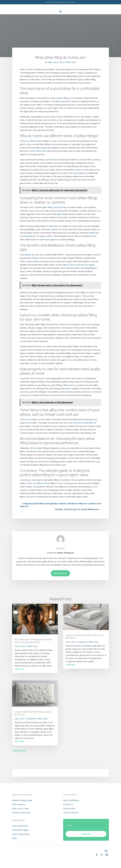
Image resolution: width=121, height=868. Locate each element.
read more (19, 669)
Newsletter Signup (20, 830)
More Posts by (60, 573)
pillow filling (62, 214)
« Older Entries (19, 751)
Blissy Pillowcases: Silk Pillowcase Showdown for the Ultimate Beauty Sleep (34, 641)
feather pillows (52, 229)
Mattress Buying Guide (22, 800)
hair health (49, 130)
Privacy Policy (69, 808)
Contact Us (68, 804)
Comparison (31, 719)
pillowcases (66, 388)
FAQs (14, 838)
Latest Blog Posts (20, 826)
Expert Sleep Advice (21, 834)
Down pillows (26, 255)
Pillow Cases (71, 62)
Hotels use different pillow (31, 141)
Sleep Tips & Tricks (21, 808)
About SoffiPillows (71, 800)
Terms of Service (71, 813)
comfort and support (48, 239)
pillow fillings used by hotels (46, 160)
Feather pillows (33, 261)
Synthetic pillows (73, 268)
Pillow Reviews (19, 804)
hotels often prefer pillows (41, 151)
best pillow (38, 448)
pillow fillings (63, 98)
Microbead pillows (77, 173)
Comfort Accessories (21, 813)
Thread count (26, 419)
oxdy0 (50, 62)
